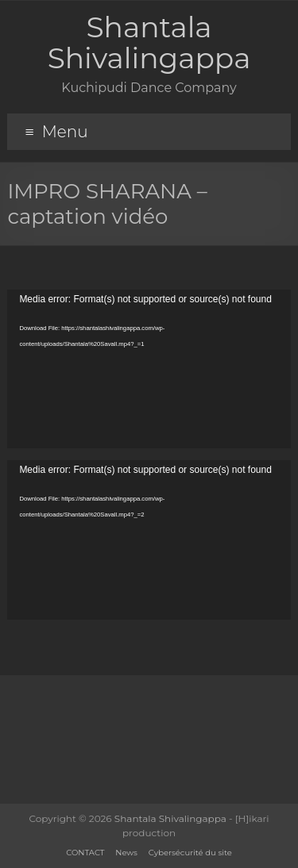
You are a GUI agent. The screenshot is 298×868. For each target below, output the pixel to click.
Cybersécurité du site (190, 853)
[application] (149, 369)
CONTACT (85, 853)
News (126, 853)
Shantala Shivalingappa (149, 42)
